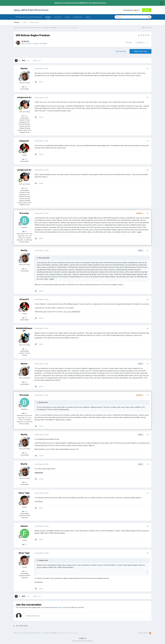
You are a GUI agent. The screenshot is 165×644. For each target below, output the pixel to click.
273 (25, 544)
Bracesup (24, 213)
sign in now (62, 607)
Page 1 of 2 (37, 60)
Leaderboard (78, 17)
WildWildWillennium (24, 329)
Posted (41, 69)
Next (24, 60)
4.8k (25, 87)
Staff (25, 22)
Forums (17, 22)
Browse (48, 18)
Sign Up (147, 10)
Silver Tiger (24, 493)
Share (129, 42)
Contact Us (82, 638)
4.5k (25, 159)
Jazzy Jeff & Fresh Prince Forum (31, 10)
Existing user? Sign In (132, 10)
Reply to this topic (140, 51)
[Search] (125, 17)
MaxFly (26, 41)
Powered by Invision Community (82, 641)
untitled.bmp (39, 472)
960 (25, 231)
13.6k (25, 116)
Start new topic (121, 51)
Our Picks (58, 17)
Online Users (34, 22)
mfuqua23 (24, 141)
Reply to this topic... (33, 616)
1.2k (25, 349)
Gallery (88, 17)
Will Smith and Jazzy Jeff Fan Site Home (29, 17)
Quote (41, 82)
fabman (24, 526)
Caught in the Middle (40, 43)
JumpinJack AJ (24, 97)
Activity (67, 17)
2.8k (25, 511)
